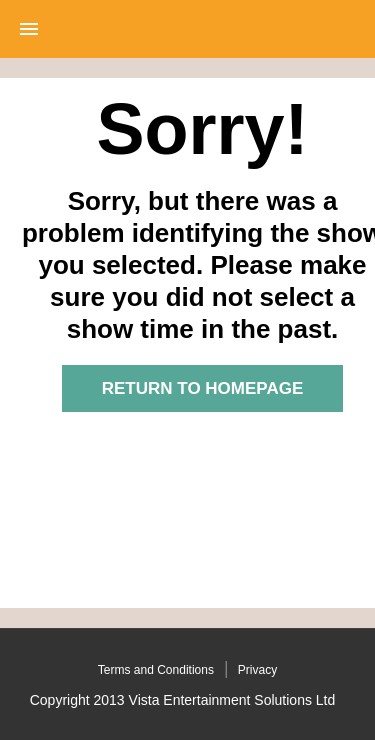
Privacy (257, 670)
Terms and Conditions (156, 670)
